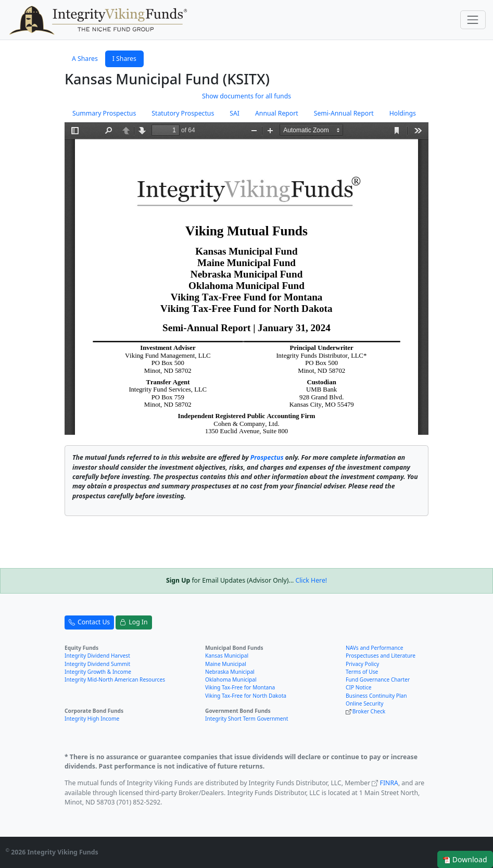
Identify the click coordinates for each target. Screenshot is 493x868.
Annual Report (277, 113)
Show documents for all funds (246, 96)
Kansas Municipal (227, 656)
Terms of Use (362, 672)
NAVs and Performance (374, 648)
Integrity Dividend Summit (97, 664)
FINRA (389, 783)
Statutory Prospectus (183, 113)
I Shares (124, 59)
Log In (134, 622)
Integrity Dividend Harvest (97, 656)
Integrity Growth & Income (98, 672)
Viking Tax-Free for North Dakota (246, 696)
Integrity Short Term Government (247, 719)
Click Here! (311, 580)
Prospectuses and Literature (381, 656)
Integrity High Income (92, 719)
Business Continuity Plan (376, 696)
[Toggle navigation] (473, 20)
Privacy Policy (362, 664)
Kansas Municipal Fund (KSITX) (167, 79)
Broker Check (369, 711)
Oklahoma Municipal (231, 680)
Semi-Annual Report (344, 113)
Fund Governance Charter (378, 680)
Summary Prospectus (104, 113)
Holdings (403, 113)
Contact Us (89, 622)
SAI (235, 113)
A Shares (85, 59)
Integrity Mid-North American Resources (115, 680)
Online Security (364, 703)
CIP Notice (359, 687)
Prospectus (267, 457)
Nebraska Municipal (230, 672)
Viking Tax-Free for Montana (240, 687)
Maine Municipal (226, 664)
